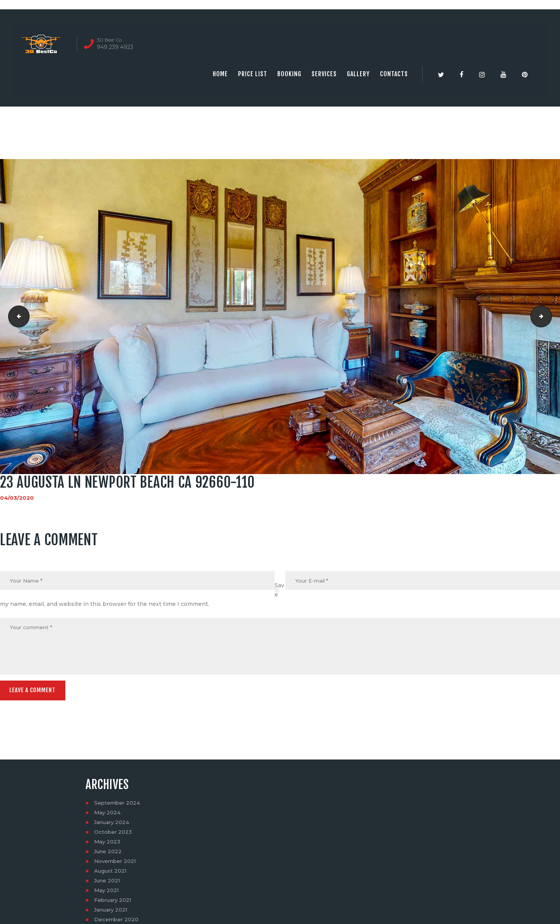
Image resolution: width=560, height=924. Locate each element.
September (118, 805)
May (108, 815)
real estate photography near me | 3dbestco (549, 317)
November (116, 864)
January (113, 825)
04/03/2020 (17, 498)
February (114, 903)
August (111, 873)
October (114, 835)
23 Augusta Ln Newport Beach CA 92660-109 (17, 317)
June (109, 854)
